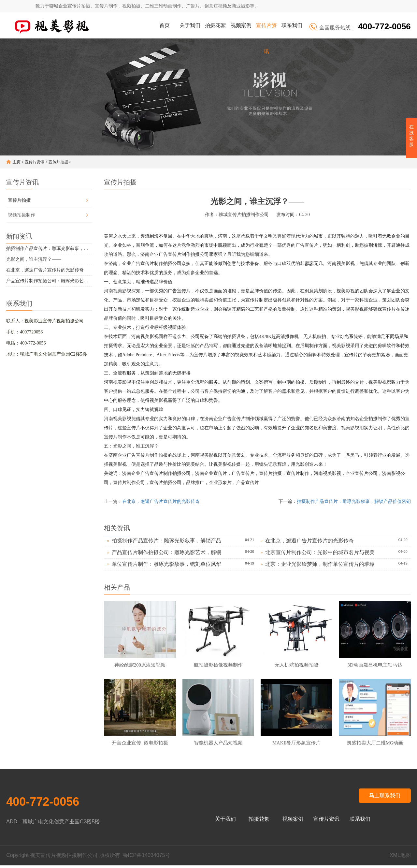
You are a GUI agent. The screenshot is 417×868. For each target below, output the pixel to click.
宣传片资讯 (266, 30)
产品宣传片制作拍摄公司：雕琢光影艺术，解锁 (166, 552)
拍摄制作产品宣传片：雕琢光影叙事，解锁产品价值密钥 (49, 249)
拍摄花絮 (215, 25)
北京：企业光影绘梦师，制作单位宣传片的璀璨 (320, 564)
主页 (17, 162)
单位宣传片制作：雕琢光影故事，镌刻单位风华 (166, 564)
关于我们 (190, 25)
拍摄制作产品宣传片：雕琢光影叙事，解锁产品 (166, 541)
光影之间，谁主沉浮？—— (34, 259)
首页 (165, 25)
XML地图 (400, 858)
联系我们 (292, 25)
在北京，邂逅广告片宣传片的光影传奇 (45, 270)
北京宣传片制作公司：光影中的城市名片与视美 (320, 552)
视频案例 (241, 25)
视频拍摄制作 (22, 215)
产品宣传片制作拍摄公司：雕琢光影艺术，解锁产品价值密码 (49, 281)
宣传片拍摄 (58, 162)
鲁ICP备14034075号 (147, 858)
